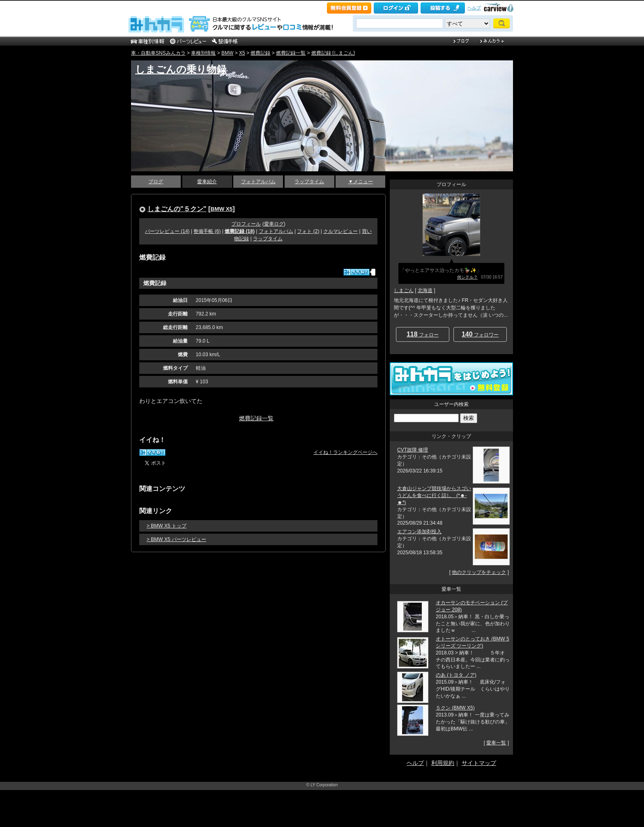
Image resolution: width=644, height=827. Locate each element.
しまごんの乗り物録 (181, 69)
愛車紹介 (207, 182)
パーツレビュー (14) (167, 231)
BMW (227, 53)
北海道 (425, 290)
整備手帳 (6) (207, 231)
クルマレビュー (340, 231)
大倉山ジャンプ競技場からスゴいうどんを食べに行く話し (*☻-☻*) (434, 495)
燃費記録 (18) (240, 231)
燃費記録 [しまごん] (333, 53)
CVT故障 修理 (413, 450)
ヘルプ (474, 8)
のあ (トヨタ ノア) (456, 675)
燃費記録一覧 (291, 53)
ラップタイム (309, 182)
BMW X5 (222, 209)
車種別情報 (203, 53)
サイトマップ (479, 763)
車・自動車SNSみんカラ (158, 53)
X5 (242, 53)
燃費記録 (260, 53)
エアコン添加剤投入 (419, 532)
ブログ (156, 182)
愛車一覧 (496, 743)
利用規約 (443, 763)
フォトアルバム (258, 182)
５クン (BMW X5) (455, 708)
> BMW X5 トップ (167, 526)
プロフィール (246, 224)
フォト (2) (308, 231)
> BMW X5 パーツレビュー (176, 539)
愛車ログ (274, 224)
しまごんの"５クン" (177, 209)
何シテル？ (467, 277)
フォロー (423, 334)
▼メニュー (361, 182)
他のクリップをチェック (479, 572)
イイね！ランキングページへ (345, 452)
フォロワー (480, 334)
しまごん (404, 290)
